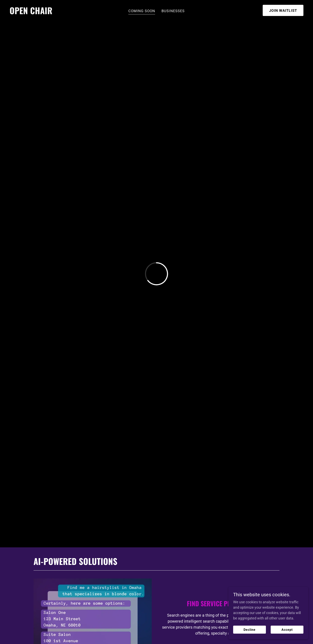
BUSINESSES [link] (173, 11)
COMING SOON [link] (142, 11)
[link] (31, 13)
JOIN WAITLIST (283, 10)
